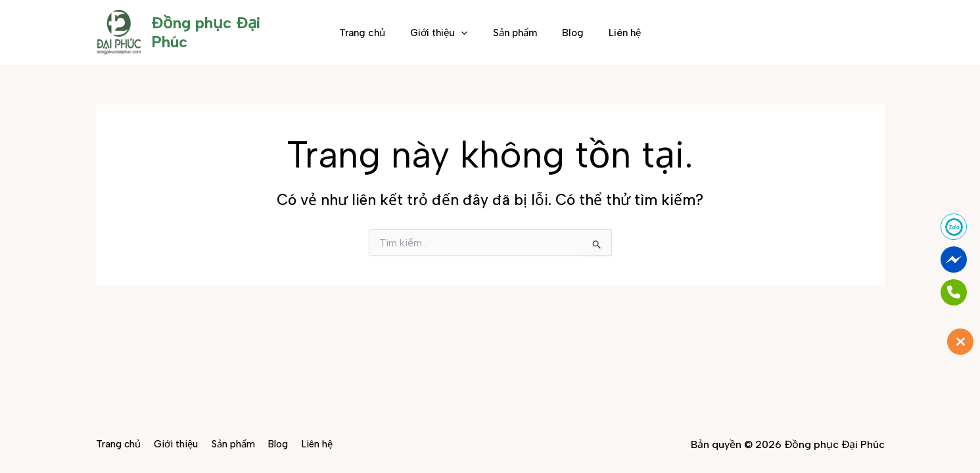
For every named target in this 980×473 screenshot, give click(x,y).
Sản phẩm (515, 33)
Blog (568, 33)
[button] (467, 33)
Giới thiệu (445, 33)
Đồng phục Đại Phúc (226, 32)
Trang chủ (373, 33)
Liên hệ (614, 33)
